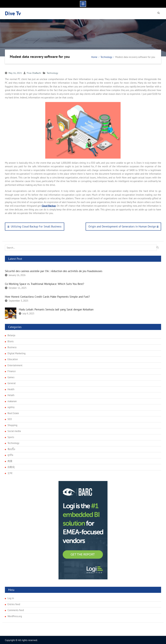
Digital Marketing (17, 353)
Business (12, 347)
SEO (10, 419)
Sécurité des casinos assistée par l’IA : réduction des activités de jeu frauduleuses (54, 271)
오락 (10, 472)
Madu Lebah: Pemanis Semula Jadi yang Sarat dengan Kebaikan (56, 309)
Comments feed (16, 610)
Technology (52, 72)
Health (11, 389)
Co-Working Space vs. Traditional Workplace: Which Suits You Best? (44, 283)
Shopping (12, 424)
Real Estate (13, 413)
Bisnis (11, 341)
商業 (10, 460)
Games (11, 377)
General (12, 383)
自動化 (11, 466)
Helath (11, 395)
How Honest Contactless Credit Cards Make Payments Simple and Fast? (47, 296)
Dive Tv (13, 13)
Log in (11, 598)
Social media (14, 431)
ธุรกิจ (10, 455)
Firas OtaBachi (34, 72)
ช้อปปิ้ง (11, 448)
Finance (12, 371)
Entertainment (15, 365)
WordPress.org (15, 616)
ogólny (11, 407)
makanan (12, 401)
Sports (11, 436)
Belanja (11, 335)
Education (13, 359)
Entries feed (14, 604)
